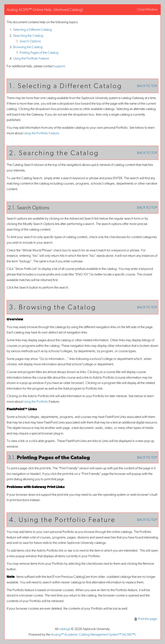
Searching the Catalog (28, 36)
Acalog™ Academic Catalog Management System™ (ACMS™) (93, 634)
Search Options (30, 41)
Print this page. (146, 619)
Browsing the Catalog (28, 47)
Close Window (147, 9)
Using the (36, 402)
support (60, 66)
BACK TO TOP (147, 86)
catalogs (65, 629)
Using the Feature (31, 58)
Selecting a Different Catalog (32, 30)
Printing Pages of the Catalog (39, 53)
